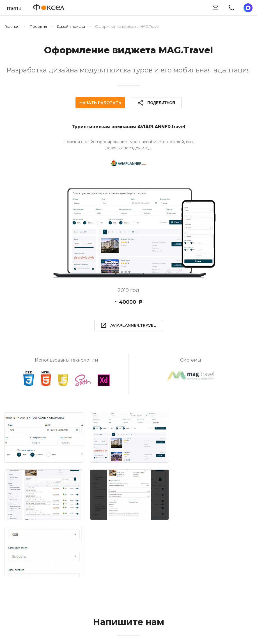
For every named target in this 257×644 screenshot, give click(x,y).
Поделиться (156, 103)
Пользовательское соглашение (176, 626)
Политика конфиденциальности (102, 626)
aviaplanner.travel (128, 325)
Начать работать (100, 103)
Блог (54, 626)
